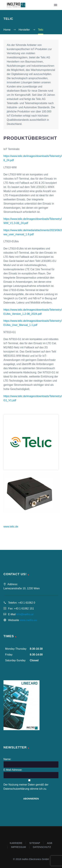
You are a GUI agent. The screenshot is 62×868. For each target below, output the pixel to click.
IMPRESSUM (19, 847)
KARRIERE (16, 843)
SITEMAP (35, 843)
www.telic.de (11, 527)
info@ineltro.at (25, 614)
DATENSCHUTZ (42, 847)
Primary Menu (56, 5)
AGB (50, 843)
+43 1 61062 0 (27, 603)
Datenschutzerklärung (16, 789)
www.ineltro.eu (28, 620)
